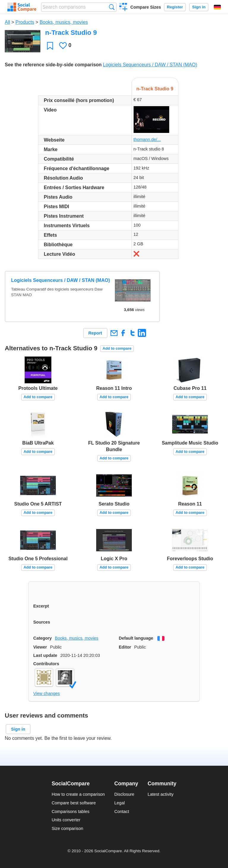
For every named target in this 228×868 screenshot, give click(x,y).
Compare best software (74, 803)
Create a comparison (123, 8)
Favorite (50, 46)
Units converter (66, 820)
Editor (125, 647)
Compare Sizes (146, 7)
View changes (46, 693)
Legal (119, 803)
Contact (122, 812)
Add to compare (117, 348)
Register (175, 7)
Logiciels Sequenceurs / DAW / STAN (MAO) (150, 65)
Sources (42, 622)
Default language (136, 638)
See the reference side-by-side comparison (53, 65)
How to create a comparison (78, 794)
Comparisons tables (71, 812)
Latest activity (160, 794)
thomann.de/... (147, 139)
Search (112, 7)
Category (42, 638)
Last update (45, 655)
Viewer (40, 647)
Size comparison (67, 828)
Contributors (46, 664)
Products (25, 22)
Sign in (199, 7)
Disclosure (124, 794)
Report (95, 333)
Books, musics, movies (64, 22)
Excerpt (41, 606)
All (7, 22)
